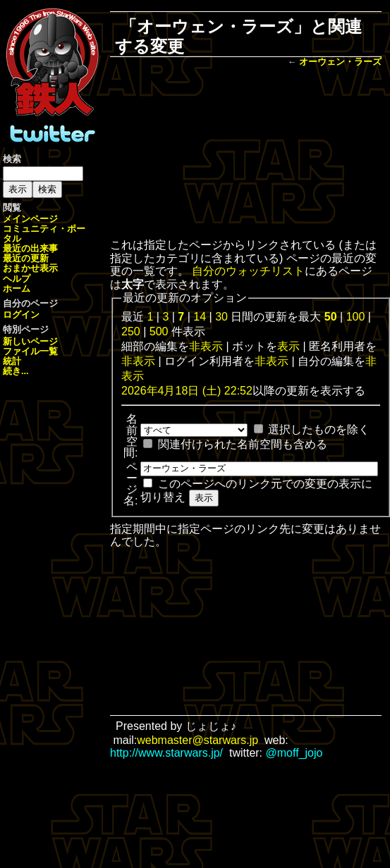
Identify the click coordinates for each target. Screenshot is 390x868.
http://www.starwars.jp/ (166, 753)
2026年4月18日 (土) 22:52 (187, 391)
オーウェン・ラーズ (340, 62)
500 (159, 331)
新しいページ (30, 341)
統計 (12, 361)
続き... (16, 371)
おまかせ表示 (30, 268)
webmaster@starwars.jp (197, 740)
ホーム (17, 289)
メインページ (30, 219)
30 (221, 317)
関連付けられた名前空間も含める (243, 444)
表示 (288, 346)
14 (200, 317)
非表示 (206, 346)
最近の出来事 (30, 248)
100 (356, 317)
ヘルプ (17, 279)
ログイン (21, 315)
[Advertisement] (246, 154)
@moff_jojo (294, 753)
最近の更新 (26, 258)
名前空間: (130, 436)
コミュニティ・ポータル (44, 234)
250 (131, 331)
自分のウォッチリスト (248, 271)
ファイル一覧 (30, 351)
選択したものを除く (319, 429)
